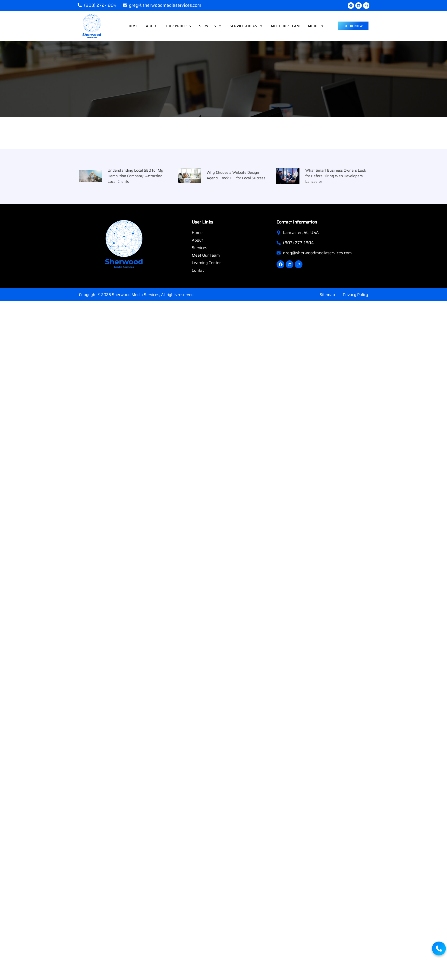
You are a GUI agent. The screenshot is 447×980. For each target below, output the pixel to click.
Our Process (179, 26)
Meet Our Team (285, 26)
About (152, 26)
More (316, 26)
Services (210, 26)
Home (133, 26)
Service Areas (246, 26)
